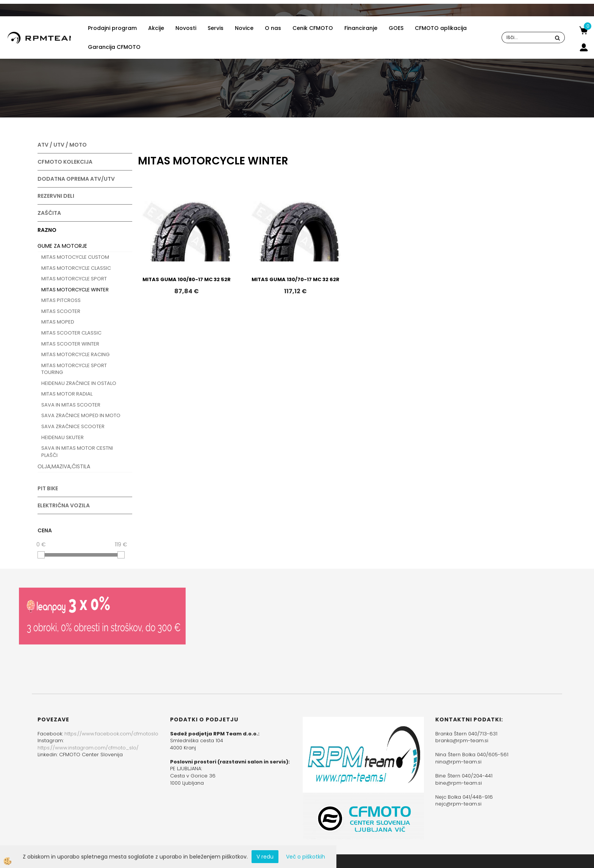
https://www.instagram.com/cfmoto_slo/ (88, 748)
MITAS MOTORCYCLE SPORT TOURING (74, 369)
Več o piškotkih (306, 857)
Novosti (186, 28)
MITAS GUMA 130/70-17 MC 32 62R (295, 279)
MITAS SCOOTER (61, 311)
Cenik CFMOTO (313, 28)
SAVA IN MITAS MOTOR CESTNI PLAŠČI (77, 452)
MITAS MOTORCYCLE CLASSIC (76, 268)
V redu (265, 857)
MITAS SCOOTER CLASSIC (71, 333)
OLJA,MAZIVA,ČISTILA (64, 466)
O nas (273, 28)
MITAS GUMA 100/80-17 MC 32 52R (187, 279)
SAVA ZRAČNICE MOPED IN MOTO (81, 415)
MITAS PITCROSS (61, 300)
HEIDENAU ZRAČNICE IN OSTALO (79, 383)
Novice (244, 28)
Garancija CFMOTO (114, 47)
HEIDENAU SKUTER (63, 437)
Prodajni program (112, 28)
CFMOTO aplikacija (441, 28)
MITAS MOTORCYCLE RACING (75, 354)
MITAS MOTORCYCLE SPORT (74, 279)
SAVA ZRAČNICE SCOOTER (73, 426)
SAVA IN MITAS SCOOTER (71, 405)
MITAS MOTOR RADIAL (67, 394)
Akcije (156, 28)
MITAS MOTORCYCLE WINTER (75, 290)
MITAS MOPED (58, 322)
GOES (396, 28)
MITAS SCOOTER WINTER (70, 344)
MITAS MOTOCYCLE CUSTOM (75, 257)
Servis (216, 28)
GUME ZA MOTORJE (62, 246)
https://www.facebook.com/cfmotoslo (111, 734)
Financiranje (361, 28)
